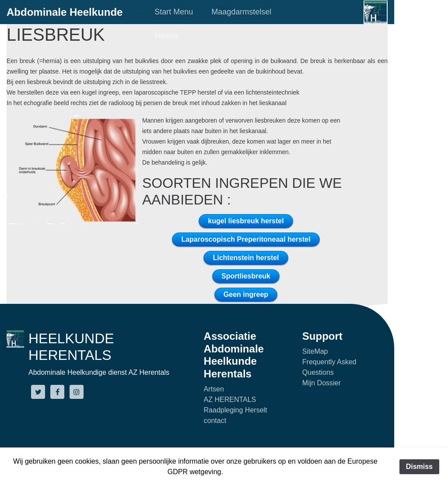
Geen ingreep (246, 294)
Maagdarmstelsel (241, 12)
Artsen (214, 389)
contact (215, 421)
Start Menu (174, 12)
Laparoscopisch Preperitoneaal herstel (246, 239)
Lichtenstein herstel (246, 258)
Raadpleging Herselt (236, 410)
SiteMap (315, 351)
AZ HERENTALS (230, 400)
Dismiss (419, 467)
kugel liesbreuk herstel (246, 221)
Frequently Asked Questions (329, 367)
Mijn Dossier (322, 383)
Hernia (166, 36)
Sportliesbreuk (246, 276)
